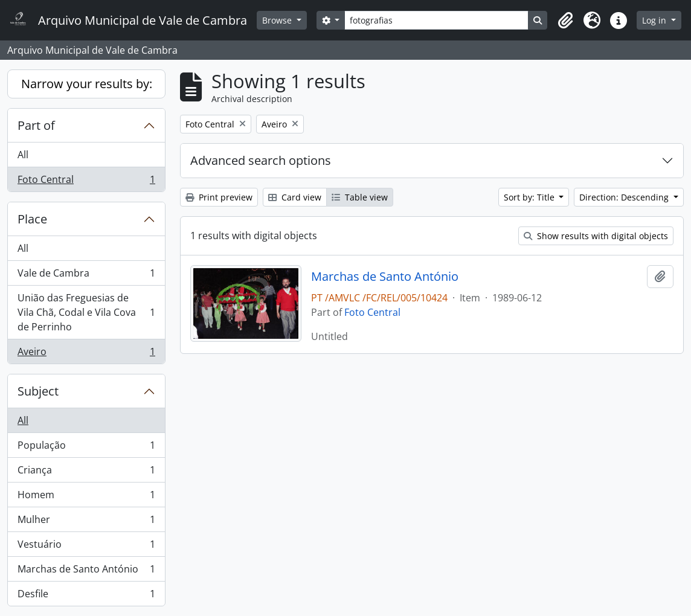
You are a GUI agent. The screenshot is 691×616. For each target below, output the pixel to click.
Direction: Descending (625, 197)
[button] (565, 21)
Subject (38, 391)
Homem (86, 497)
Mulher (86, 522)
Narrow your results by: (87, 84)
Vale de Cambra (86, 276)
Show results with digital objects (596, 236)
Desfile (86, 596)
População (86, 448)
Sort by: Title (530, 197)
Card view (295, 197)
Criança (86, 473)
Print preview (219, 197)
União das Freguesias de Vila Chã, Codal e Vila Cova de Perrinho (86, 312)
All (23, 155)
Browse (278, 20)
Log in (655, 20)
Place (32, 219)
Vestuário (86, 547)
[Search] (436, 20)
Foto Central (86, 182)
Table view (360, 197)
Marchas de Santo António (86, 572)
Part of (36, 125)
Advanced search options (261, 160)
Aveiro (86, 354)
